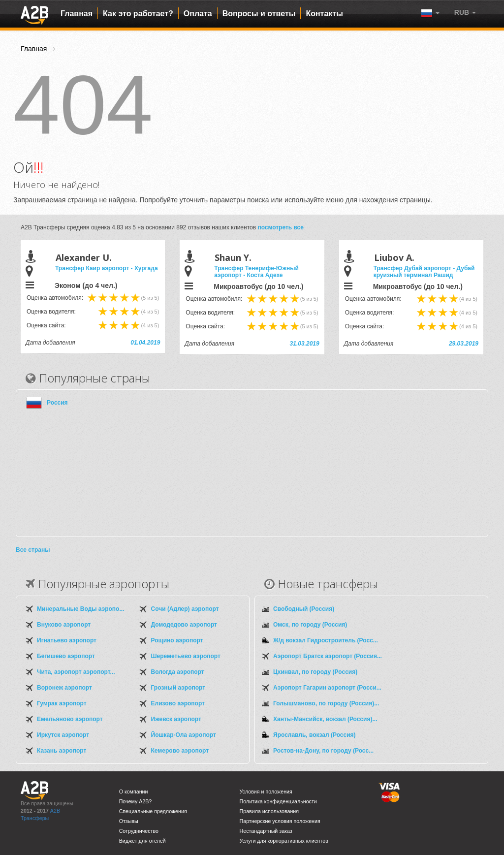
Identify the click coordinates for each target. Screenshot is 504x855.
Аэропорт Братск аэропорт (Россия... (328, 656)
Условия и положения (266, 792)
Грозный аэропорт (178, 688)
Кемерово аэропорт (180, 751)
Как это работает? (138, 14)
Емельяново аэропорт (70, 719)
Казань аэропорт (62, 751)
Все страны (33, 550)
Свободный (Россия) (304, 609)
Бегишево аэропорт (66, 656)
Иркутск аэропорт (63, 735)
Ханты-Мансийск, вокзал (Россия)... (325, 719)
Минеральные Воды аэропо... (80, 609)
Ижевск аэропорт (176, 719)
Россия (57, 403)
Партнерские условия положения (280, 821)
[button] (465, 12)
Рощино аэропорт (177, 640)
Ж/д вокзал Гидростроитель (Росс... (326, 640)
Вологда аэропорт (178, 672)
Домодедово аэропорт (184, 625)
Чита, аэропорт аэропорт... (76, 672)
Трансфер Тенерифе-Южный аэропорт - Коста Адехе (256, 272)
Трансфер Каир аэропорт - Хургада (107, 268)
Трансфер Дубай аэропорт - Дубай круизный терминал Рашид (424, 272)
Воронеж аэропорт (64, 688)
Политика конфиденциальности (278, 801)
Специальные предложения (153, 811)
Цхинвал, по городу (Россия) (315, 672)
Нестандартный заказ (266, 831)
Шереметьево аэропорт (186, 656)
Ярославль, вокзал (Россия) (315, 735)
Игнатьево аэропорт (67, 640)
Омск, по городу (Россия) (310, 625)
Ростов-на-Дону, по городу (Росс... (323, 751)
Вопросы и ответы (259, 14)
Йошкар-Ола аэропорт (184, 735)
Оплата (198, 14)
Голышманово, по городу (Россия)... (326, 703)
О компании (134, 792)
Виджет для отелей (142, 841)
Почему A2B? (136, 801)
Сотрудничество (139, 831)
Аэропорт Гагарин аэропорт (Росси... (327, 688)
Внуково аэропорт (64, 625)
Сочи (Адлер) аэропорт (185, 609)
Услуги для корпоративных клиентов (284, 841)
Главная (77, 14)
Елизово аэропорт (178, 703)
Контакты (324, 14)
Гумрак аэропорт (62, 703)
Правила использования (269, 811)
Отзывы (129, 821)
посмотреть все (281, 227)
